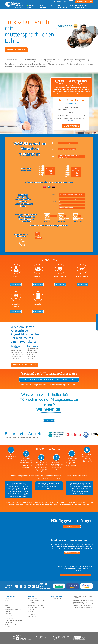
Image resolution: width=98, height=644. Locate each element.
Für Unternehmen (62, 6)
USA (29, 603)
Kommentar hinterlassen (72, 553)
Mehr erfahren (71, 126)
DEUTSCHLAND (33, 598)
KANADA (30, 605)
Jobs (6, 603)
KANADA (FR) (38, 605)
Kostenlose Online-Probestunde (81, 6)
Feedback (8, 614)
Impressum (8, 623)
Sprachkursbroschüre (11, 616)
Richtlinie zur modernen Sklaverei (12, 626)
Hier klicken (71, 120)
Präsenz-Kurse (31, 6)
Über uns (8, 601)
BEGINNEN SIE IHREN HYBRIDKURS (25, 365)
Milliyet (38, 235)
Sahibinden (39, 238)
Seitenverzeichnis (10, 618)
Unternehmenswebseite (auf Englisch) (13, 610)
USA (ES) (34, 603)
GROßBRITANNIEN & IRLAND (37, 601)
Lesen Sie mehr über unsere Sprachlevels (49, 225)
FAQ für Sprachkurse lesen (72, 527)
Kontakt (7, 598)
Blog (6, 605)
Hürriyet (38, 233)
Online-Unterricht (42, 6)
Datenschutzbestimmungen (13, 620)
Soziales (7, 607)
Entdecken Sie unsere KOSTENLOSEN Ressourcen (76, 575)
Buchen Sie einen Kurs (84, 2)
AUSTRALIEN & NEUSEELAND (37, 607)
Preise (53, 5)
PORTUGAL (31, 614)
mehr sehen (49, 421)
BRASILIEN (31, 610)
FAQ (71, 5)
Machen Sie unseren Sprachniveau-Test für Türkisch (49, 380)
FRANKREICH (32, 616)
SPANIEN (30, 612)
